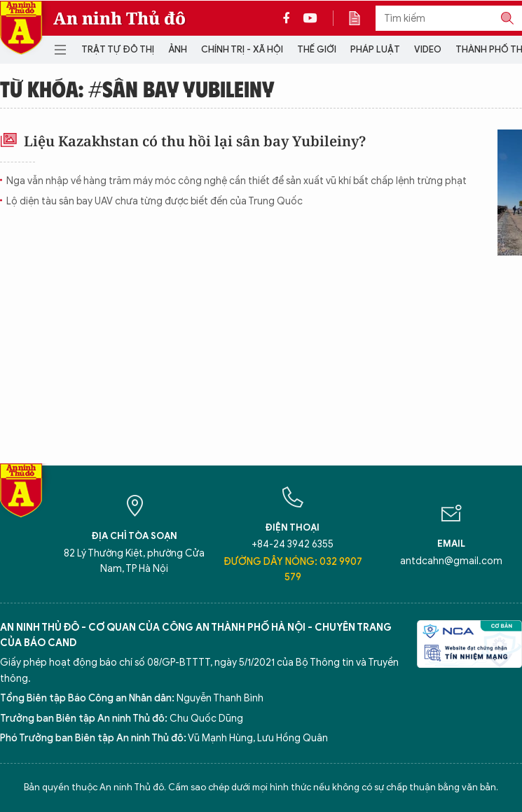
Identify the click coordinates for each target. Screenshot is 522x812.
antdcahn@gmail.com (451, 561)
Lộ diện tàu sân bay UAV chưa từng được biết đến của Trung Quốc (154, 201)
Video (428, 49)
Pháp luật (375, 49)
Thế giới (317, 49)
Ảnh (178, 49)
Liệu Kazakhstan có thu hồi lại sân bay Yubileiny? (183, 141)
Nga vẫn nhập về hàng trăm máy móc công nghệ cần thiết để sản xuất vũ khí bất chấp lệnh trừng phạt (236, 181)
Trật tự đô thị (118, 49)
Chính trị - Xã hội (242, 49)
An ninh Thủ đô (119, 18)
